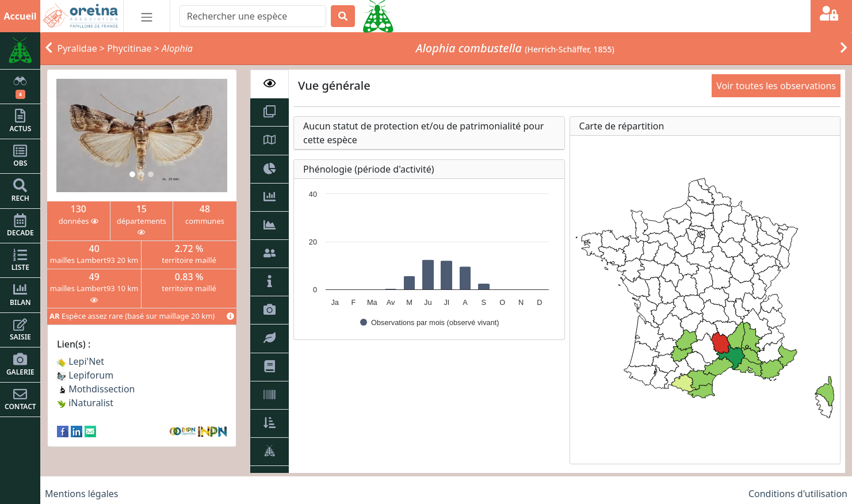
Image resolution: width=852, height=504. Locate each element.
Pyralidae (77, 48)
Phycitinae (129, 48)
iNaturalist (85, 403)
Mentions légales (82, 494)
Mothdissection (96, 389)
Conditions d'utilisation (798, 494)
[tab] (270, 84)
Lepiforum (85, 375)
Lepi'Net (81, 361)
